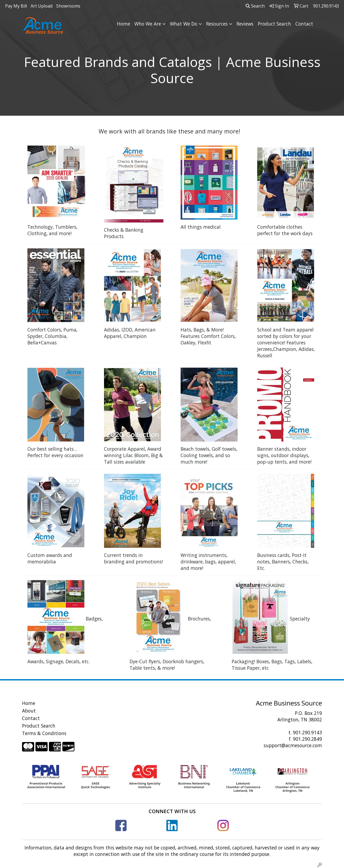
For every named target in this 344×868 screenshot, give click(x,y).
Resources (217, 24)
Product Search (274, 24)
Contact (304, 24)
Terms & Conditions (44, 733)
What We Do (184, 24)
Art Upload (42, 6)
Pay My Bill (16, 6)
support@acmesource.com (293, 745)
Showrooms (68, 6)
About (29, 711)
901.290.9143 (307, 732)
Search (255, 6)
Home (123, 24)
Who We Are (148, 24)
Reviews (245, 24)
